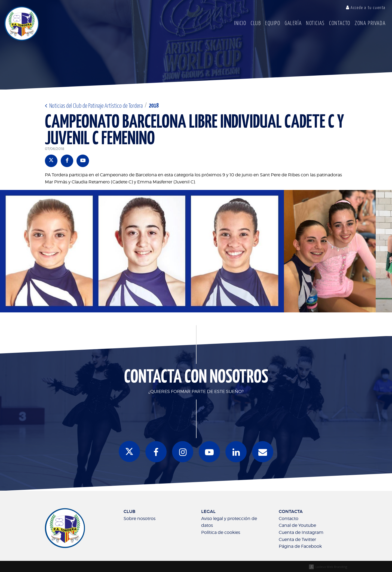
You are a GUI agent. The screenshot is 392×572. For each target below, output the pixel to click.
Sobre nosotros (140, 519)
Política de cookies (221, 532)
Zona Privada (370, 24)
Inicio (240, 24)
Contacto (340, 24)
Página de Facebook (300, 546)
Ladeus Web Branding (331, 567)
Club (256, 24)
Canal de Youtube (297, 525)
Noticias (315, 24)
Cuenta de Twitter (297, 539)
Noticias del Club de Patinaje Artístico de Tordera (94, 106)
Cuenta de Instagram (301, 532)
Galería (293, 24)
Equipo (273, 24)
